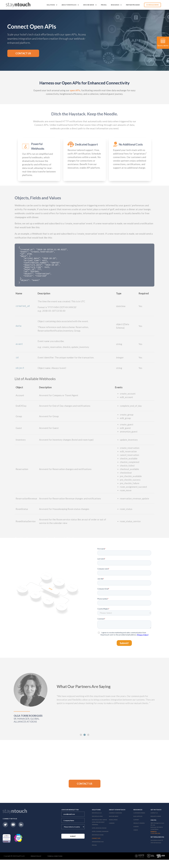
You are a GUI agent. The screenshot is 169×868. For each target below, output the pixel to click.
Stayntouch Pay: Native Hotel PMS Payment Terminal (99, 830)
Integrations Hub (98, 850)
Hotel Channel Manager (100, 840)
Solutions (52, 5)
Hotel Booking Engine (99, 836)
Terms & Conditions (55, 864)
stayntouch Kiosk (98, 843)
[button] (23, 53)
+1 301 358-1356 (155, 842)
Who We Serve (90, 5)
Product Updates (139, 831)
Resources (116, 5)
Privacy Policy (36, 864)
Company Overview (115, 821)
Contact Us (154, 821)
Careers (112, 831)
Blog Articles (138, 825)
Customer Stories (139, 821)
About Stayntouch (70, 5)
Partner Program (133, 5)
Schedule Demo (153, 5)
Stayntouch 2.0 (97, 821)
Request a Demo (156, 825)
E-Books (136, 835)
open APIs (75, 90)
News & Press (113, 828)
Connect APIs (96, 847)
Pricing (104, 5)
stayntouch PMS (97, 825)
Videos (136, 838)
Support (136, 828)
